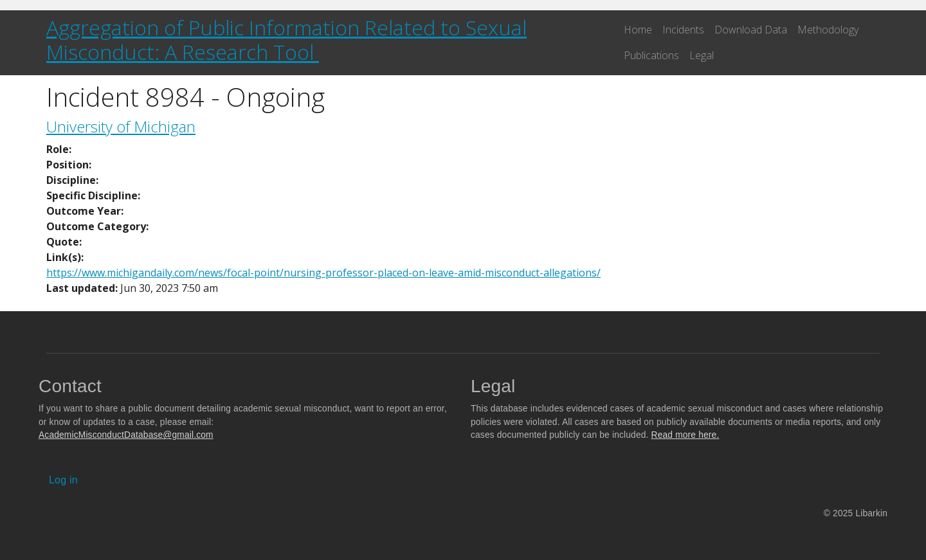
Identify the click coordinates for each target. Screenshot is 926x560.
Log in (63, 480)
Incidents (683, 30)
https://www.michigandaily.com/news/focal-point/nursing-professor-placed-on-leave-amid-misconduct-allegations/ (323, 273)
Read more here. (685, 435)
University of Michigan (121, 126)
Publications (651, 55)
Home (638, 30)
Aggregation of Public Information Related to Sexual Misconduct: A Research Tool (286, 40)
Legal (702, 55)
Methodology (828, 30)
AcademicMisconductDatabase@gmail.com (126, 435)
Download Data (751, 30)
